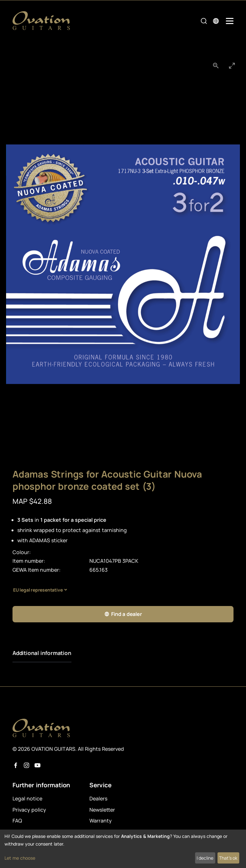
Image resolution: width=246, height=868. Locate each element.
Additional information (42, 653)
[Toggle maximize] (232, 66)
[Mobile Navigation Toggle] (230, 21)
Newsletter (102, 810)
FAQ (17, 821)
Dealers (98, 798)
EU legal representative (38, 590)
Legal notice (27, 798)
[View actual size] (216, 66)
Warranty (101, 821)
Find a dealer (123, 614)
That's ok (228, 858)
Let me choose (20, 858)
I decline (205, 858)
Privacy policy (29, 810)
